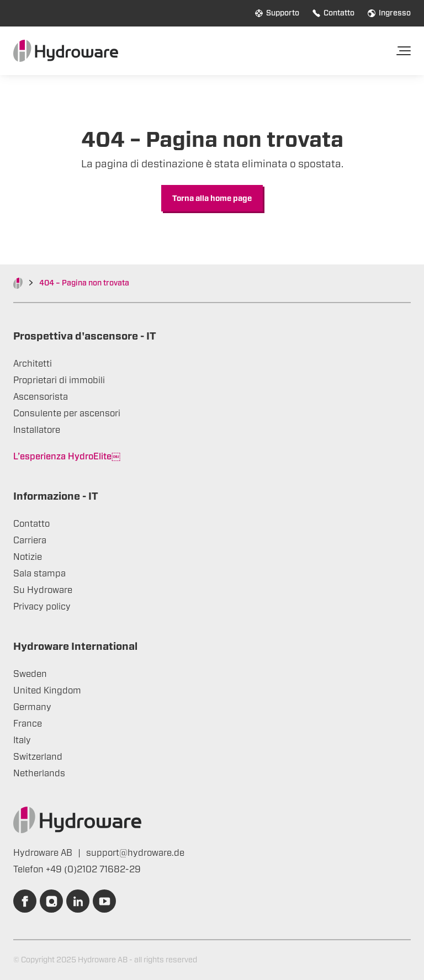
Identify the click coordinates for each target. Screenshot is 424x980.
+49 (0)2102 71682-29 (93, 870)
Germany (32, 707)
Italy (22, 740)
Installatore (37, 430)
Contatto (333, 14)
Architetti (33, 364)
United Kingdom (47, 691)
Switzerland (38, 757)
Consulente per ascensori (67, 414)
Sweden (30, 674)
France (28, 724)
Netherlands (39, 774)
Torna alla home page (212, 199)
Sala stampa (39, 574)
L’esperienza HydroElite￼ (67, 457)
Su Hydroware (43, 590)
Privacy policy (42, 607)
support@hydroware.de (135, 853)
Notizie (28, 557)
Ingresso (389, 14)
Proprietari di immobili (59, 380)
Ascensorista (41, 397)
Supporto (277, 14)
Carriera (30, 541)
